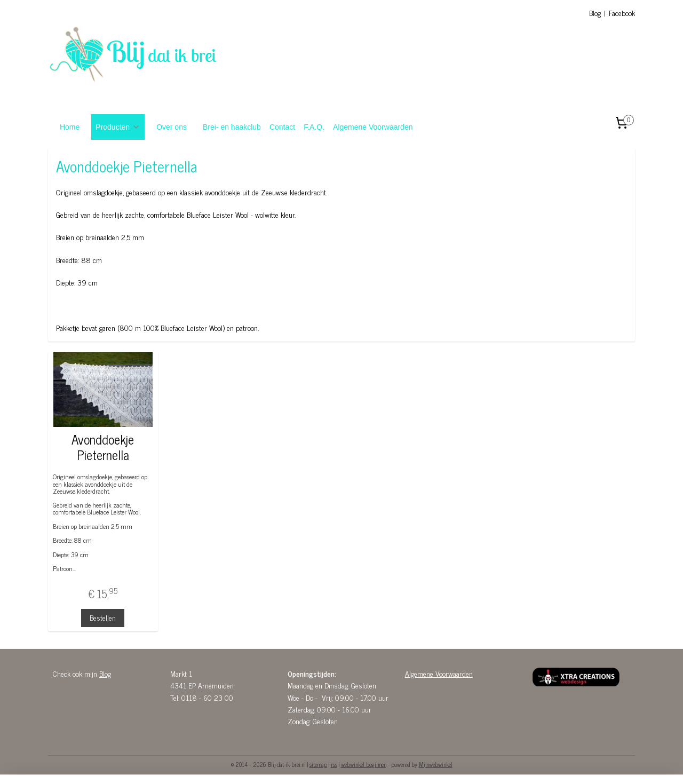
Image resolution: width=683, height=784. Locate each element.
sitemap (318, 764)
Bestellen (103, 617)
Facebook (622, 13)
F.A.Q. (314, 127)
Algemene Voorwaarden (373, 127)
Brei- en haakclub (232, 127)
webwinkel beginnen (364, 764)
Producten (118, 127)
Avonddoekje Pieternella (103, 447)
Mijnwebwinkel (436, 764)
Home (70, 127)
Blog (595, 13)
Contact (282, 127)
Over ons (172, 127)
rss (334, 764)
